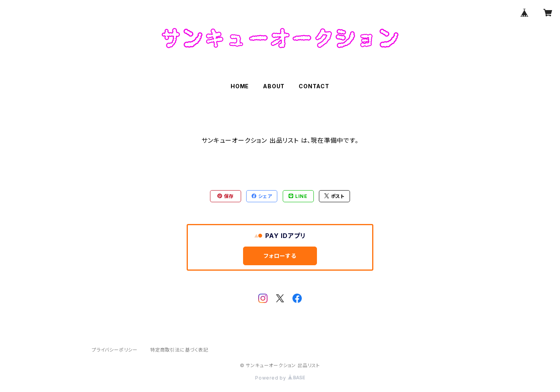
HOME (240, 86)
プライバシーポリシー (115, 350)
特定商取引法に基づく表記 (179, 350)
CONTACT (314, 86)
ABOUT (274, 86)
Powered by (280, 378)
